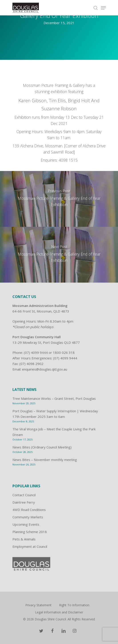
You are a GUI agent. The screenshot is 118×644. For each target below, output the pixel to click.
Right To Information (74, 605)
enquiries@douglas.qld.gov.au (45, 369)
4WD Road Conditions (29, 510)
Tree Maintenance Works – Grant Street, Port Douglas (54, 398)
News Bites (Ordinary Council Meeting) (42, 447)
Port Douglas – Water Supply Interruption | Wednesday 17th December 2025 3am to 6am (55, 414)
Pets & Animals (24, 539)
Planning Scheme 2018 (30, 532)
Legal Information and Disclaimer (59, 612)
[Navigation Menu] (103, 8)
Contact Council (24, 495)
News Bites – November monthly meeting (45, 460)
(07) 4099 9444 (36, 352)
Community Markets (28, 517)
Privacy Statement (38, 605)
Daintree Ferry (24, 502)
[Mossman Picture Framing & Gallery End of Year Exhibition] (59, 199)
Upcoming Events (26, 524)
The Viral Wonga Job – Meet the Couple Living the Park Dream (54, 432)
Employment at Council (30, 546)
